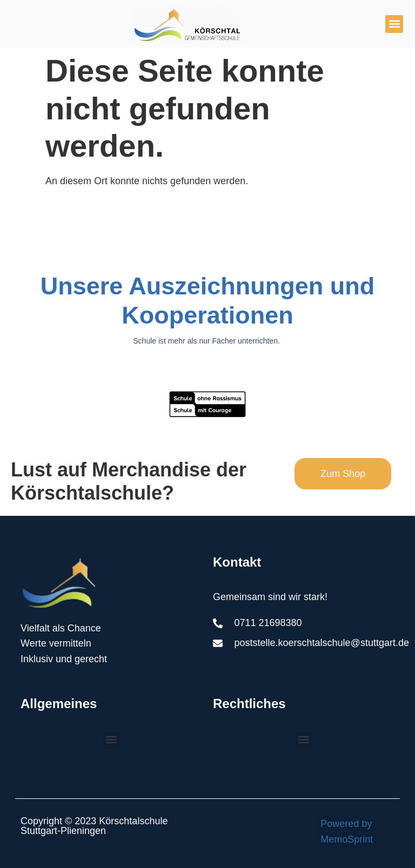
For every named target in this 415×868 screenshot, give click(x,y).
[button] (394, 24)
